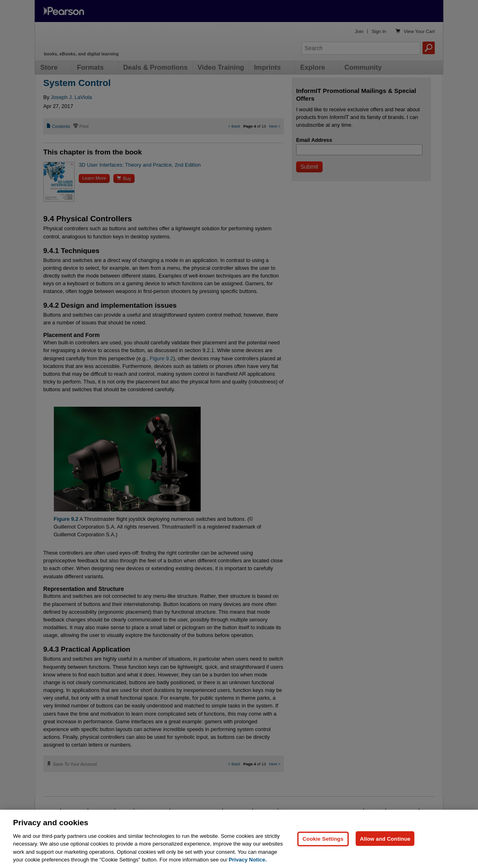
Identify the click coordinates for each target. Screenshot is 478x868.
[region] (239, 839)
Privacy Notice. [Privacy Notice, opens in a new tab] (248, 860)
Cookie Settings (323, 838)
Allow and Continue (385, 838)
